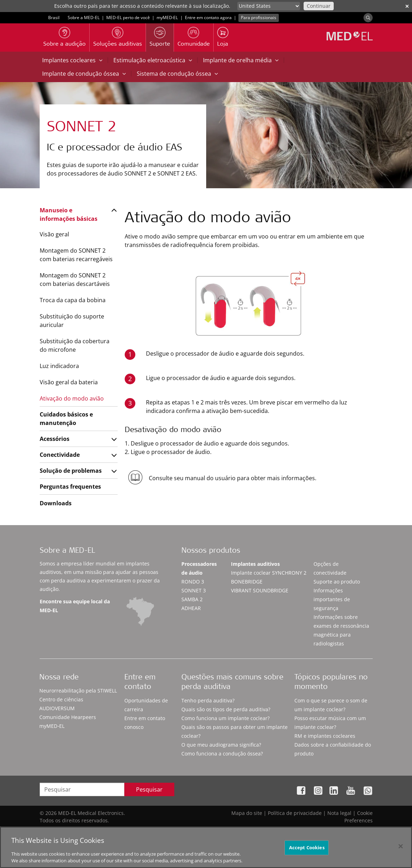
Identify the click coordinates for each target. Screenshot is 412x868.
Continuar (319, 6)
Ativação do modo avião (72, 398)
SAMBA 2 (192, 599)
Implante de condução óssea (84, 74)
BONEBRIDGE (247, 582)
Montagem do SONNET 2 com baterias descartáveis (75, 280)
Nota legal (339, 813)
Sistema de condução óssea (177, 74)
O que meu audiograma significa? (221, 745)
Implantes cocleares (72, 60)
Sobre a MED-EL (84, 18)
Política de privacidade (295, 813)
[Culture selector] (269, 6)
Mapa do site (247, 813)
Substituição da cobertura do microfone (75, 345)
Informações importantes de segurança (332, 599)
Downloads (56, 503)
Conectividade (60, 455)
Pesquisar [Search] (149, 789)
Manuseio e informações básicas (69, 214)
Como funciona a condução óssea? (222, 754)
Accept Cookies (307, 852)
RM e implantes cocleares (325, 736)
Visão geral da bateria (69, 382)
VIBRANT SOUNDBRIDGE (260, 590)
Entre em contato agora (208, 18)
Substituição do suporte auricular (72, 321)
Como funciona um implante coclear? (225, 718)
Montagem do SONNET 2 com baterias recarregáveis (76, 255)
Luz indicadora (59, 366)
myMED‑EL (167, 18)
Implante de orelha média (241, 60)
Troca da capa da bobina (73, 300)
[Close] (401, 850)
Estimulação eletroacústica (153, 60)
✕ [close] (407, 6)
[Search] (368, 18)
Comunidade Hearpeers (68, 717)
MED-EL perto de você (128, 18)
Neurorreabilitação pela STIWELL (78, 691)
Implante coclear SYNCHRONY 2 (269, 573)
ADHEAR (191, 608)
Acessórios (55, 439)
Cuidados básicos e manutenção (66, 419)
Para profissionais (259, 18)
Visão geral (54, 234)
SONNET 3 (194, 590)
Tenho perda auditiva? (208, 700)
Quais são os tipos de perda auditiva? (226, 709)
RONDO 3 (193, 582)
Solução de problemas (71, 471)
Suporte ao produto (337, 582)
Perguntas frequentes (70, 487)
